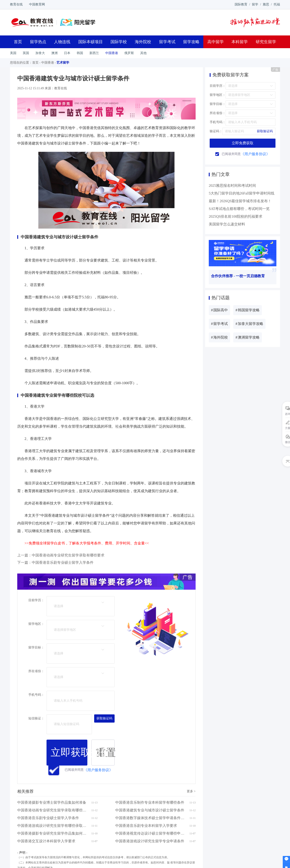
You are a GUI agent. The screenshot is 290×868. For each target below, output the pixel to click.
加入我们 (103, 849)
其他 (143, 53)
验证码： (216, 131)
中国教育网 (37, 4)
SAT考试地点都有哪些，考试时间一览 (239, 209)
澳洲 (54, 53)
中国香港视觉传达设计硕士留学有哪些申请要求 (153, 747)
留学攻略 (191, 42)
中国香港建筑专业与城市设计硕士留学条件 (150, 724)
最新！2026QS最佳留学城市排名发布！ (240, 201)
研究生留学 (266, 42)
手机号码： (36, 647)
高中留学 (216, 42)
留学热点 (38, 42)
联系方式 (88, 849)
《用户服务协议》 (90, 683)
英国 (26, 53)
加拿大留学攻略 (249, 324)
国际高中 (219, 310)
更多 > (191, 705)
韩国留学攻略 (248, 310)
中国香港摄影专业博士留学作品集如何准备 (52, 716)
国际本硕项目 (91, 42)
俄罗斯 (129, 53)
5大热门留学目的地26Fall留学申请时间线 (242, 193)
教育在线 (16, 4)
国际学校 (119, 42)
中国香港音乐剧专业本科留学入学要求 (146, 739)
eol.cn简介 (73, 849)
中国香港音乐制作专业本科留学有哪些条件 (150, 716)
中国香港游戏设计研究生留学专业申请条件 (150, 755)
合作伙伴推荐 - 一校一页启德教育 (238, 276)
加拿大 (40, 53)
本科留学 (240, 42)
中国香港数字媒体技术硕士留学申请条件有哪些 (153, 731)
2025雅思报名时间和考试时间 (232, 186)
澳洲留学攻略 (248, 337)
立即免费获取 (243, 143)
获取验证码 (98, 659)
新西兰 (94, 53)
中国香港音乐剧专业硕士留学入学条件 (63, 562)
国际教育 (241, 4)
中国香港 (112, 53)
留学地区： (36, 612)
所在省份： (36, 636)
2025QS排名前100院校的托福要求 (236, 216)
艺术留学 (63, 63)
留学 (255, 4)
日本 (67, 53)
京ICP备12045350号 (152, 849)
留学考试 (167, 42)
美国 (13, 53)
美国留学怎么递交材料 (227, 224)
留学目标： (36, 624)
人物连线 (62, 42)
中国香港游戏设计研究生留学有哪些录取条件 (54, 739)
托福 (277, 4)
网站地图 (57, 849)
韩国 (80, 53)
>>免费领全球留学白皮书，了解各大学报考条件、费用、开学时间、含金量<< (87, 543)
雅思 (266, 4)
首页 (18, 42)
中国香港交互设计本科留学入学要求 (46, 755)
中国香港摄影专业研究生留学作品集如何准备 (54, 747)
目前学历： (36, 600)
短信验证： (36, 659)
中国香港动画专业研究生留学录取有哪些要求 (68, 555)
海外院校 (143, 42)
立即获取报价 (65, 674)
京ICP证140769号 (124, 849)
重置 (98, 674)
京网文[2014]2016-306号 (184, 849)
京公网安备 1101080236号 (221, 849)
